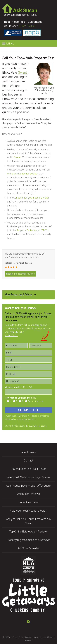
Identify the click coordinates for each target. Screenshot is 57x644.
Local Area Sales (28, 502)
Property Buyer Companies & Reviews (28, 540)
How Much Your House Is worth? (29, 511)
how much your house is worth (33, 198)
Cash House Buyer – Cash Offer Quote (28, 486)
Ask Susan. (14, 637)
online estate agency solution (23, 174)
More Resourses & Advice (21, 295)
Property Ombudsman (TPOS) (32, 230)
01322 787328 (27, 26)
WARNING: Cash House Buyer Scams (28, 477)
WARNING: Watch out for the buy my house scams (26, 426)
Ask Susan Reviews (29, 494)
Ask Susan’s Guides (28, 548)
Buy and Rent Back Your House (29, 469)
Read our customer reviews (20, 274)
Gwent (23, 73)
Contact (28, 461)
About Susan (29, 452)
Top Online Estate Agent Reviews (28, 532)
